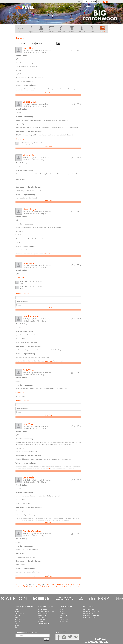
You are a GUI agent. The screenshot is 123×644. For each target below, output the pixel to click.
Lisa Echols (28, 478)
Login (100, 2)
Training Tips (41, 619)
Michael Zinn (29, 155)
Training (97, 6)
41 (56, 587)
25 (24, 587)
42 (58, 587)
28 (30, 587)
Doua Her (28, 48)
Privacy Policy (64, 621)
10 (59, 585)
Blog (106, 6)
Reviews (17, 625)
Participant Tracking (43, 623)
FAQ (16, 623)
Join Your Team (42, 615)
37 (48, 587)
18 (74, 585)
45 (64, 587)
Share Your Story (42, 617)
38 (50, 587)
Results (16, 617)
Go (59, 43)
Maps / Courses (19, 613)
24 (22, 587)
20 (78, 585)
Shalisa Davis (30, 102)
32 (38, 587)
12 (62, 585)
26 (26, 587)
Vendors (63, 613)
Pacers (62, 611)
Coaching (40, 621)
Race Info (17, 615)
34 (42, 587)
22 (18, 587)
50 (75, 587)
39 (52, 587)
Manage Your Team (43, 613)
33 (40, 587)
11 (61, 585)
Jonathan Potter (31, 316)
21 (80, 585)
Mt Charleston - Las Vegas (91, 615)
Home (16, 609)
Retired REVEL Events (89, 617)
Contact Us (64, 615)
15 (68, 585)
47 (68, 587)
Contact (88, 6)
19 (76, 585)
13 (64, 585)
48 (70, 587)
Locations (62, 6)
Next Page (39, 585)
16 (70, 585)
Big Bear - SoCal (88, 613)
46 (66, 587)
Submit (47, 639)
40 (54, 587)
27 (28, 587)
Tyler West (28, 424)
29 (32, 587)
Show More (48, 93)
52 (78, 587)
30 (34, 587)
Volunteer (17, 621)
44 (62, 587)
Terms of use (64, 619)
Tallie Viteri (28, 263)
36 (46, 587)
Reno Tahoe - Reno (89, 609)
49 (72, 587)
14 (66, 585)
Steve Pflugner (30, 209)
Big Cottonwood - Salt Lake (91, 611)
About (71, 6)
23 (20, 587)
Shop (79, 6)
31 (36, 587)
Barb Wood (29, 370)
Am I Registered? (42, 609)
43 (60, 587)
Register (17, 611)
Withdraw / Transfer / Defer (46, 611)
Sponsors (17, 619)
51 (77, 587)
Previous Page (20, 585)
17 (72, 585)
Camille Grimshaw (32, 531)
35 (44, 587)
